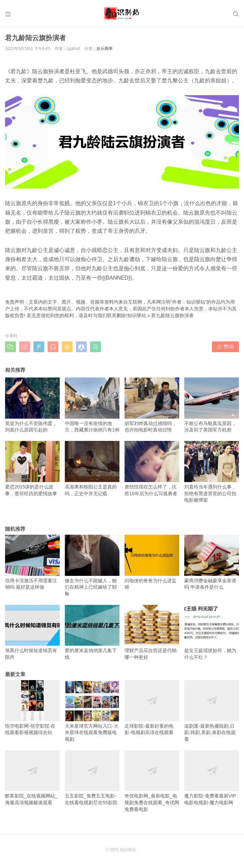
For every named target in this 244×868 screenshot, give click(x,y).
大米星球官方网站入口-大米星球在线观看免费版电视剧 (92, 711)
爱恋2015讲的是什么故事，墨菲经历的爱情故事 (32, 468)
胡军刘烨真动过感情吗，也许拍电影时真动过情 (152, 405)
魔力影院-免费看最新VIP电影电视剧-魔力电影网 (212, 778)
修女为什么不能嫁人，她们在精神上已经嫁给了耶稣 (92, 566)
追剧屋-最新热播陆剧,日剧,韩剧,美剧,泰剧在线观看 (212, 711)
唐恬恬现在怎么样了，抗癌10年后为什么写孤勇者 (152, 468)
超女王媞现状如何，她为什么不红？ (212, 632)
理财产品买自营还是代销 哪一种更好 (152, 632)
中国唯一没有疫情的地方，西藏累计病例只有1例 (92, 405)
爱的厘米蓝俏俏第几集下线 (92, 632)
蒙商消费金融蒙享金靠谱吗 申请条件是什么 (212, 562)
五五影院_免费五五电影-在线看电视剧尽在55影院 (92, 778)
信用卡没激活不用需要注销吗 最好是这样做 (32, 562)
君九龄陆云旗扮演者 (172, 315)
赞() (225, 346)
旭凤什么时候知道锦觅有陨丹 (32, 632)
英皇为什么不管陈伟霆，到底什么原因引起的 (32, 405)
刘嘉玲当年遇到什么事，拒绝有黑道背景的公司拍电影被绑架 (212, 472)
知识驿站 (137, 315)
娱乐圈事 (105, 49)
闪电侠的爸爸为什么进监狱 (152, 562)
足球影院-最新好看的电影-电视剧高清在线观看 (152, 708)
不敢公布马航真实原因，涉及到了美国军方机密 (212, 405)
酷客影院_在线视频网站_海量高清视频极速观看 (32, 778)
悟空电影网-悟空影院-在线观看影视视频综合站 (32, 708)
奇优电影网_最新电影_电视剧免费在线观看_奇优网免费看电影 (152, 781)
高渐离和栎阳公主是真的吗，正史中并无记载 (92, 468)
